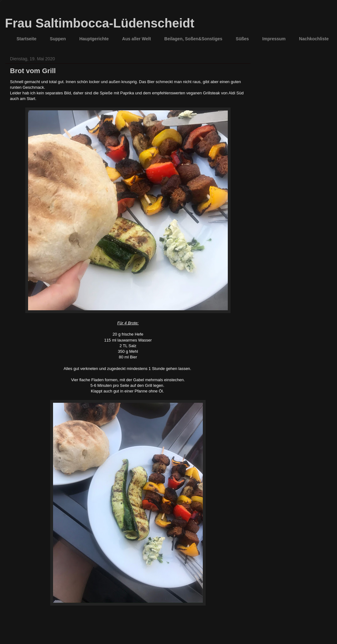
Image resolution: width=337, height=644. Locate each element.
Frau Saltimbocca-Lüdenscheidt (100, 23)
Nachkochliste (314, 39)
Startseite (27, 39)
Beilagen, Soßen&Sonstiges (193, 39)
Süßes (242, 39)
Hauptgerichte (94, 39)
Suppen (58, 39)
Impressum (274, 39)
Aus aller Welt (136, 39)
